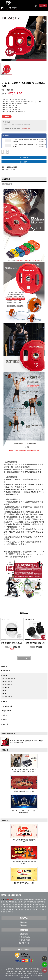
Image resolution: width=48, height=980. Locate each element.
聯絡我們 (25, 925)
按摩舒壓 (4, 715)
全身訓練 (6, 687)
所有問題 (25, 934)
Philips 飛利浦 (6, 711)
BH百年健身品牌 (7, 706)
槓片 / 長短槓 (7, 684)
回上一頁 (24, 658)
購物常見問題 (25, 940)
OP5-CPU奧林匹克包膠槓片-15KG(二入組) (26, 741)
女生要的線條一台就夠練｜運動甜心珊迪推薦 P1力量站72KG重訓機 (24, 771)
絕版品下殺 (5, 724)
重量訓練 (4, 675)
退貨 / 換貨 (25, 943)
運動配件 (4, 720)
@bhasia (39, 975)
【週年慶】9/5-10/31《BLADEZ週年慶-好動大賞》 (24, 812)
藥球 (4, 693)
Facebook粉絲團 (24, 977)
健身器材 (4, 702)
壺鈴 (4, 690)
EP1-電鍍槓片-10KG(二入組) (12, 643)
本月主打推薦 (5, 671)
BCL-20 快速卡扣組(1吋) (35, 643)
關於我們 (25, 922)
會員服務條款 (25, 937)
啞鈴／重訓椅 (7, 681)
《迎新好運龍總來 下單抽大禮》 (24, 791)
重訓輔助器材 (7, 696)
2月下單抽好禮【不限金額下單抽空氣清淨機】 (24, 862)
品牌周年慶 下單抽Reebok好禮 (24, 883)
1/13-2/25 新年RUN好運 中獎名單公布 (24, 841)
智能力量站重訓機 (9, 678)
